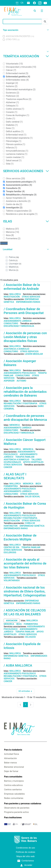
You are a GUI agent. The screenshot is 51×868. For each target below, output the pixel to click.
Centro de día (11, 547)
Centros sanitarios (13, 790)
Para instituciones (13, 818)
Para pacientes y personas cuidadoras (23, 804)
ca (22, 3)
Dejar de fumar (11, 771)
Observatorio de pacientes (17, 808)
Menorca (15, 425)
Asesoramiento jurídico (18, 321)
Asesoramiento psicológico (20, 373)
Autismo (21, 381)
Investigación (12, 297)
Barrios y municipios (14, 781)
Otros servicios (31, 297)
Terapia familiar (25, 457)
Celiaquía (30, 637)
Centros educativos (13, 785)
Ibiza (38, 484)
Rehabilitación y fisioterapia (20, 403)
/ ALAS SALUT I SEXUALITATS (15, 476)
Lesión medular (34, 354)
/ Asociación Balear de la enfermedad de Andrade (22, 287)
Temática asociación (26, 56)
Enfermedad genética (32, 526)
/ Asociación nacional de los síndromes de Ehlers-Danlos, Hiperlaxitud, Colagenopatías (25, 591)
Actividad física (11, 754)
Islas (26, 221)
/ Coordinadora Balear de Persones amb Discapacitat (24, 311)
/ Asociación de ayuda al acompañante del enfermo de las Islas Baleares (25, 563)
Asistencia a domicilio (16, 349)
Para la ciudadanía (13, 750)
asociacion (12, 621)
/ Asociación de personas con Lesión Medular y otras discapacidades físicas (25, 337)
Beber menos (10, 763)
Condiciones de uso (26, 848)
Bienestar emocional (14, 767)
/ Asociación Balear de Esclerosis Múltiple (20, 537)
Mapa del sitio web (26, 856)
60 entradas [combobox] (26, 691)
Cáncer (8, 467)
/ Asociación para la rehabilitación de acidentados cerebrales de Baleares (25, 392)
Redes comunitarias (14, 798)
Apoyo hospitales (33, 462)
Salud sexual (33, 497)
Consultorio (11, 323)
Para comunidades (13, 777)
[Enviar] (45, 22)
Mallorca (15, 294)
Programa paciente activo (16, 812)
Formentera (11, 486)
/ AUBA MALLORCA (18, 665)
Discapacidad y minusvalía (19, 326)
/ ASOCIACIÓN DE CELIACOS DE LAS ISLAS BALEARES (25, 612)
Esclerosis (10, 552)
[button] (26, 30)
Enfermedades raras (28, 302)
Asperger (9, 381)
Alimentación (10, 758)
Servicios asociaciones (26, 171)
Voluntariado (12, 580)
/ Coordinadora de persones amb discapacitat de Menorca (25, 418)
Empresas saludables (14, 794)
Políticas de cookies (25, 852)
